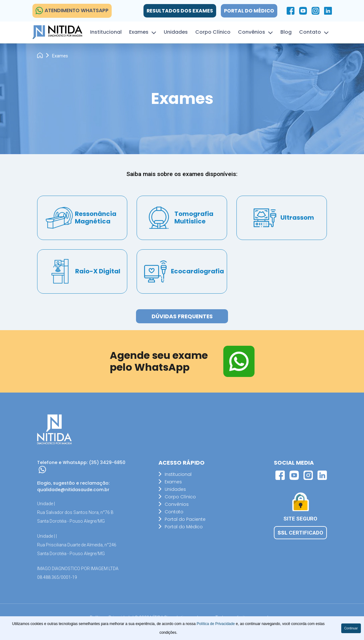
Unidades (176, 32)
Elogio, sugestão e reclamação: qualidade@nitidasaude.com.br (73, 486)
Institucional (106, 32)
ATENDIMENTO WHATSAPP (72, 11)
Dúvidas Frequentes (182, 317)
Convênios (252, 32)
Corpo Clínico (213, 32)
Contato (310, 32)
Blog (286, 32)
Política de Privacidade (216, 624)
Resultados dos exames (179, 11)
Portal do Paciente (185, 520)
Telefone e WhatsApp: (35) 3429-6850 (81, 467)
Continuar (351, 628)
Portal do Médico (249, 11)
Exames (139, 32)
